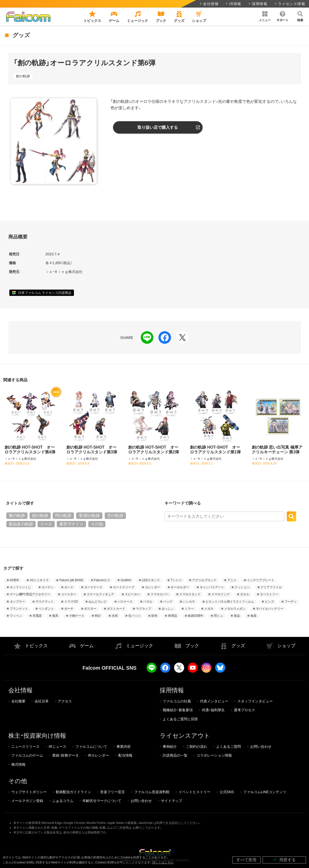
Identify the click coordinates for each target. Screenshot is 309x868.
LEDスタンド (151, 580)
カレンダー (153, 587)
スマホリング (220, 594)
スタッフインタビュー (255, 701)
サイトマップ (172, 801)
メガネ (209, 609)
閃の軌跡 (63, 516)
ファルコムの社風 (177, 701)
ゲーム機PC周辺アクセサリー (30, 594)
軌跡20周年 (196, 616)
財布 (154, 616)
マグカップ (144, 609)
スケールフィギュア (100, 594)
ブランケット (19, 609)
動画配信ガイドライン (73, 792)
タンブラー (17, 602)
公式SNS (227, 792)
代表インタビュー (214, 701)
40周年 (15, 580)
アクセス (65, 701)
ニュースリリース (25, 747)
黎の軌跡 (17, 516)
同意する (284, 860)
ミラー (189, 609)
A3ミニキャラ (39, 580)
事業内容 (124, 747)
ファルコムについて (91, 747)
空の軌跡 (115, 516)
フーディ (291, 602)
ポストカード (116, 609)
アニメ (232, 580)
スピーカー (132, 594)
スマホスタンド (190, 594)
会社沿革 (42, 701)
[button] (265, 16)
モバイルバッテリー (270, 609)
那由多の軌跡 (21, 524)
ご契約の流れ (196, 747)
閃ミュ (218, 616)
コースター (69, 594)
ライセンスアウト (185, 736)
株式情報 (18, 764)
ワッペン (16, 616)
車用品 (173, 616)
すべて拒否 (246, 860)
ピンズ (269, 602)
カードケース (93, 587)
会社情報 (209, 4)
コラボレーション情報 (214, 755)
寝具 (55, 616)
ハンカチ (189, 602)
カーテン (48, 587)
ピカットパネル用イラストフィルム (230, 602)
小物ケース (77, 616)
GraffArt (126, 580)
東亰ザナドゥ (71, 524)
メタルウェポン (235, 609)
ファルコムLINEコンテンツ (265, 792)
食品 (237, 616)
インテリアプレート (261, 580)
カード (69, 587)
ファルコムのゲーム (27, 755)
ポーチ (69, 609)
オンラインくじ (20, 587)
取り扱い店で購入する (158, 127)
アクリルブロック (204, 580)
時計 (98, 616)
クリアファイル (271, 587)
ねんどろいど (98, 602)
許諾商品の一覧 (175, 755)
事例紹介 (170, 747)
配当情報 (125, 755)
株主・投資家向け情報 (37, 736)
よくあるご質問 (229, 747)
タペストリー (269, 594)
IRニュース (58, 747)
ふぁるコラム (63, 801)
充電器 (37, 616)
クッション (242, 587)
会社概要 (18, 701)
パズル (148, 602)
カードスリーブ (124, 587)
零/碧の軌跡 (89, 516)
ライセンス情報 (289, 4)
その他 (97, 524)
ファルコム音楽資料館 (152, 792)
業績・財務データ (65, 755)
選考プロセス (244, 710)
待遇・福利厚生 (213, 710)
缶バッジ (134, 616)
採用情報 (258, 4)
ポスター (90, 609)
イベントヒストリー (194, 792)
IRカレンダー (98, 755)
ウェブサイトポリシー (29, 792)
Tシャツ (176, 580)
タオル (245, 594)
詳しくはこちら (163, 862)
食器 (254, 616)
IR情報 (233, 4)
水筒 (115, 616)
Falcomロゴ (102, 580)
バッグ (168, 602)
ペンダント (46, 609)
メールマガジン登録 (27, 801)
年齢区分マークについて (102, 801)
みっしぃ (168, 609)
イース (46, 524)
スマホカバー (160, 594)
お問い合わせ (261, 747)
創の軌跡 (23, 76)
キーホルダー (180, 587)
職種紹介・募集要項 (178, 710)
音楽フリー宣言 (113, 792)
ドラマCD (71, 602)
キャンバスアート (212, 587)
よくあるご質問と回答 (180, 719)
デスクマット (45, 602)
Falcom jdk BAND (71, 580)
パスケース (125, 602)
